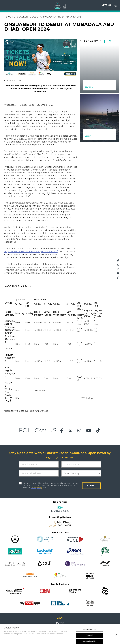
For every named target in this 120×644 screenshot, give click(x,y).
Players (60, 623)
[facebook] (105, 41)
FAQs (60, 632)
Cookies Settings (89, 639)
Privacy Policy (36, 488)
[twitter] (110, 41)
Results (60, 629)
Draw (60, 626)
